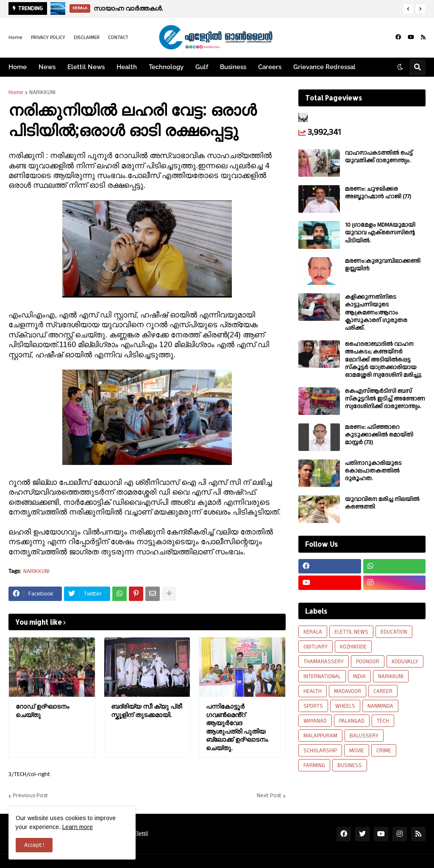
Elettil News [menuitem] (86, 67)
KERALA (313, 632)
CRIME (384, 751)
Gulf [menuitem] (202, 67)
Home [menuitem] (18, 67)
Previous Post (30, 796)
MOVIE (357, 751)
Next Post (269, 796)
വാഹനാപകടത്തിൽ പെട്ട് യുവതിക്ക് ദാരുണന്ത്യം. (379, 157)
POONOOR (368, 662)
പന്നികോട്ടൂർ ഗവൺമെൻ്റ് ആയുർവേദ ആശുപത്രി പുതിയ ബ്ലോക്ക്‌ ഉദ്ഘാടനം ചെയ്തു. (237, 727)
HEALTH (313, 691)
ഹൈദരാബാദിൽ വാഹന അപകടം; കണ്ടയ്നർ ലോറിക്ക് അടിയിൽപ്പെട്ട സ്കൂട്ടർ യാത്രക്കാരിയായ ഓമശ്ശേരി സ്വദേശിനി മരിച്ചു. (384, 360)
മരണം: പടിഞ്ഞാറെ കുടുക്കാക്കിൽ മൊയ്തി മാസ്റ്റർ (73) (379, 435)
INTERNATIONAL (322, 676)
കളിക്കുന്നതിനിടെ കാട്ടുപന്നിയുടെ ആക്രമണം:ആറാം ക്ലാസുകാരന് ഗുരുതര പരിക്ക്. (376, 313)
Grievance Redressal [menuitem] (324, 67)
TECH (383, 721)
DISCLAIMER (87, 38)
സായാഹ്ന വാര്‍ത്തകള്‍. (128, 8)
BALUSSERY (364, 736)
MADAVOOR (348, 691)
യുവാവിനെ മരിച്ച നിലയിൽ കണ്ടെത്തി (382, 503)
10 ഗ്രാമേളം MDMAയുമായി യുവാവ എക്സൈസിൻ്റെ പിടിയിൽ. (380, 233)
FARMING (314, 765)
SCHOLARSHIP (320, 751)
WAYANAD (315, 721)
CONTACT (118, 38)
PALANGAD (352, 721)
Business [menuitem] (233, 67)
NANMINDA (380, 706)
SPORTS (313, 706)
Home (15, 38)
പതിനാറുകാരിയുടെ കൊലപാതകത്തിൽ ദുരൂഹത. (373, 471)
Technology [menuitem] (166, 67)
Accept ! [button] (34, 845)
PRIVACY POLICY (48, 38)
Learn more (78, 827)
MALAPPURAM (320, 736)
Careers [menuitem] (270, 67)
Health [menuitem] (127, 67)
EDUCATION (394, 632)
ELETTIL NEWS (351, 632)
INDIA (359, 676)
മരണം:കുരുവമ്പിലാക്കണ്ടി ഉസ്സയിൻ (383, 265)
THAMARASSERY (324, 662)
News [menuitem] (47, 67)
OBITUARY (316, 647)
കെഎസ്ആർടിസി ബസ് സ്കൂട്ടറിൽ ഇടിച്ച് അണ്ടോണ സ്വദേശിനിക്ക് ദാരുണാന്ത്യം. (385, 399)
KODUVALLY (405, 662)
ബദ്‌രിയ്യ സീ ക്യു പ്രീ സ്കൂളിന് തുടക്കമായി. (146, 711)
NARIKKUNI (42, 92)
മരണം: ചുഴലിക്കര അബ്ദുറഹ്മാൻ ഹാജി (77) (378, 193)
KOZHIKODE (353, 647)
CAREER (383, 691)
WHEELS (345, 706)
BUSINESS (350, 765)
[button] (408, 9)
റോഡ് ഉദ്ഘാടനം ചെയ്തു (42, 711)
